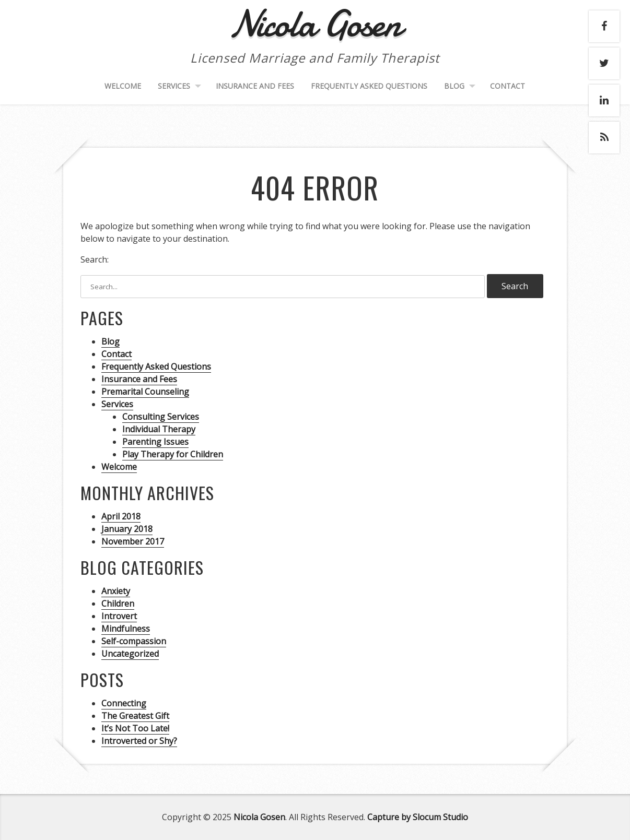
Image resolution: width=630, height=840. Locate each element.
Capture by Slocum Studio (418, 817)
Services (174, 86)
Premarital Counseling (145, 392)
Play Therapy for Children (173, 454)
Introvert (119, 616)
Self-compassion (134, 641)
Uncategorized (130, 654)
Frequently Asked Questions (369, 86)
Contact (507, 86)
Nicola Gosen (259, 817)
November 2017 (133, 541)
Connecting (124, 703)
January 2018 (127, 529)
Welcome (123, 86)
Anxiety (116, 591)
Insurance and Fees (255, 86)
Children (118, 604)
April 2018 (121, 516)
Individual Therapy (159, 429)
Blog (454, 86)
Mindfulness (126, 629)
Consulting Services (161, 417)
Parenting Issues (155, 442)
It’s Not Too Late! (135, 728)
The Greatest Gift (135, 716)
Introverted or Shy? (139, 741)
